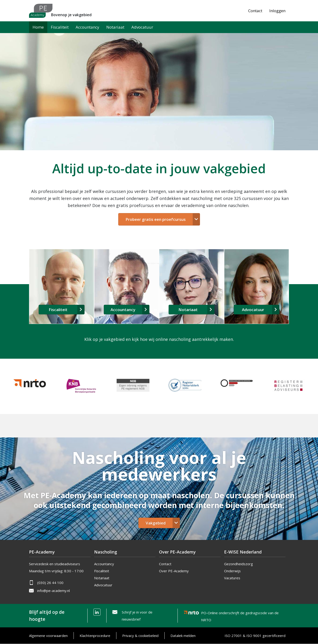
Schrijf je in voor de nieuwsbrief (137, 616)
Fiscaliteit (60, 27)
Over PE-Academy (174, 571)
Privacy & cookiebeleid (140, 636)
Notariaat (115, 27)
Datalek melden (183, 636)
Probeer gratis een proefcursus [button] (156, 219)
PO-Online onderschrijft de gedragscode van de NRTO (240, 614)
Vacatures (232, 578)
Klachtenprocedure (95, 636)
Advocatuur (142, 27)
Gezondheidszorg (238, 564)
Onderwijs (232, 571)
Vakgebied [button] (156, 523)
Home (38, 27)
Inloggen (277, 11)
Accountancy (87, 27)
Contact (255, 11)
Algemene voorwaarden (48, 636)
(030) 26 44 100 (50, 583)
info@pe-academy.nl (54, 591)
